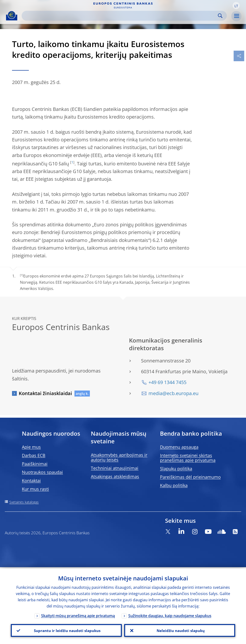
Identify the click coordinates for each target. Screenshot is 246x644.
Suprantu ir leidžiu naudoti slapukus (66, 630)
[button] (236, 6)
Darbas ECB (34, 455)
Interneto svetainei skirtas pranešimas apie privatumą (188, 458)
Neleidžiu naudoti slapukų (180, 630)
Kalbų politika (174, 485)
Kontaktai (31, 481)
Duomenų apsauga (179, 447)
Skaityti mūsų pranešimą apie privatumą (78, 614)
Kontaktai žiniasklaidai (45, 393)
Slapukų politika (176, 469)
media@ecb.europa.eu (173, 393)
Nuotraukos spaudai (42, 472)
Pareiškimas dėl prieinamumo (190, 477)
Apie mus (31, 447)
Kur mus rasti (35, 489)
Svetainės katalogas (24, 502)
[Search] (120, 16)
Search (220, 16)
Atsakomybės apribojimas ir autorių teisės (119, 457)
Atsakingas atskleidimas (115, 476)
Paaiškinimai (35, 464)
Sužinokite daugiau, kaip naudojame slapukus (170, 614)
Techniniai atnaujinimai (115, 468)
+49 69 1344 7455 (167, 382)
